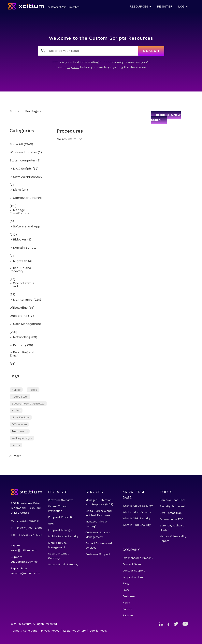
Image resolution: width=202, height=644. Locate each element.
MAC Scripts (21, 169)
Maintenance (21, 300)
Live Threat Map (171, 513)
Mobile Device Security (63, 536)
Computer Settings (26, 198)
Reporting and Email (22, 354)
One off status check (22, 285)
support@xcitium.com (26, 562)
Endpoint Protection (62, 517)
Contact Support (134, 570)
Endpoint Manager (60, 530)
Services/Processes (26, 177)
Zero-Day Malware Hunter (172, 528)
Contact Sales (132, 564)
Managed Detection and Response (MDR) (99, 502)
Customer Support (98, 554)
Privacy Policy (50, 631)
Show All (16, 144)
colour (16, 445)
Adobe (33, 390)
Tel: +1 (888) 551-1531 (25, 521)
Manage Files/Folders (20, 212)
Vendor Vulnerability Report (173, 538)
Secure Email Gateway (63, 564)
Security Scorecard (172, 506)
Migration (18, 261)
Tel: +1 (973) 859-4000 (26, 528)
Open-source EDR (172, 519)
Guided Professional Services (99, 545)
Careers (127, 609)
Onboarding (18, 316)
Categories (22, 131)
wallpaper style (22, 438)
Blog (126, 583)
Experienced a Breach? (138, 558)
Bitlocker (18, 240)
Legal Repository (74, 631)
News (126, 603)
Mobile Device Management (57, 545)
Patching (18, 345)
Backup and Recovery (20, 270)
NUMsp (16, 390)
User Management (25, 324)
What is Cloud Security (138, 506)
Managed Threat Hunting (96, 524)
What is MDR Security (137, 512)
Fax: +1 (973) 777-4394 (26, 535)
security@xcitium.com (25, 573)
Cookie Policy (98, 631)
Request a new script (166, 118)
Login (183, 6)
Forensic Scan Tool (173, 500)
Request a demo (134, 577)
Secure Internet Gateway (28, 404)
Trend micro (20, 431)
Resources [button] (140, 6)
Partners (128, 615)
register (73, 67)
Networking (20, 337)
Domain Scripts (23, 248)
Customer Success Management (98, 535)
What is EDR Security (137, 525)
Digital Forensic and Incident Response (99, 513)
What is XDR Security (136, 518)
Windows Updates (23, 152)
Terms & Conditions (24, 631)
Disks (15, 190)
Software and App (25, 227)
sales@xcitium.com (24, 550)
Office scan (19, 424)
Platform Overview (60, 500)
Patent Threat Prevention (58, 508)
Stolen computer (23, 161)
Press (126, 590)
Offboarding (19, 308)
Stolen (16, 410)
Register (165, 6)
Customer (129, 596)
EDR (51, 523)
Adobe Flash (20, 397)
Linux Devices (21, 417)
